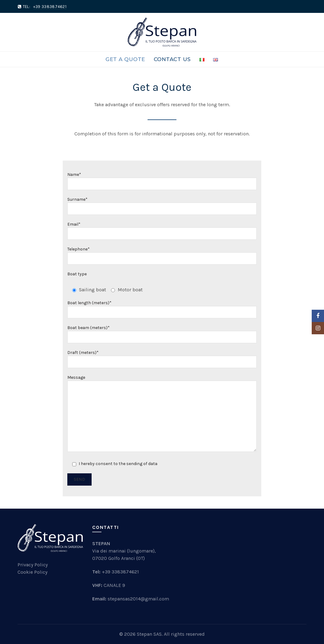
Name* (162, 179)
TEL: (45, 7)
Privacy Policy (33, 565)
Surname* (162, 204)
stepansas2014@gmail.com (138, 599)
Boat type (77, 274)
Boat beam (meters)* (162, 332)
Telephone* (162, 254)
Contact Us (172, 59)
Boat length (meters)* (162, 308)
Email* (162, 229)
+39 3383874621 (120, 572)
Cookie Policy (32, 572)
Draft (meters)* (162, 357)
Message (162, 414)
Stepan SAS (149, 634)
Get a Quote (125, 59)
